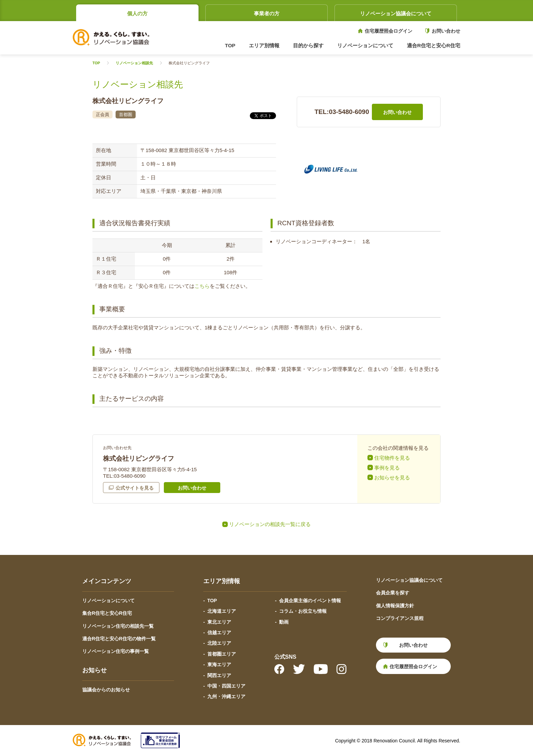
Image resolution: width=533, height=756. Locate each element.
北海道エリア (222, 611)
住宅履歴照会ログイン (389, 31)
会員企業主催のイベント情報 (310, 601)
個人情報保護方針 (395, 606)
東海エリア (219, 664)
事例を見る (387, 468)
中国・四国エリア (226, 686)
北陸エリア (219, 643)
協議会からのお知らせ (106, 690)
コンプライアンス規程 (400, 618)
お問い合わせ (446, 31)
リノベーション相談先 (134, 63)
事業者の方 (267, 13)
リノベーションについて (108, 601)
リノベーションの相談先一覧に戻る (270, 524)
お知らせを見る (392, 478)
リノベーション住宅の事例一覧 (116, 651)
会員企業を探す (393, 593)
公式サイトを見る (135, 488)
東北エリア (219, 622)
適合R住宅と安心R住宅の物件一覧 (119, 639)
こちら (202, 286)
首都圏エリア (222, 654)
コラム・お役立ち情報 (303, 611)
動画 (284, 622)
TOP (230, 45)
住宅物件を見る (392, 458)
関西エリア (219, 675)
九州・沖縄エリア (226, 696)
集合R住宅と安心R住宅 (107, 613)
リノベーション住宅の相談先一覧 (118, 626)
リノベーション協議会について (396, 13)
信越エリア (219, 632)
